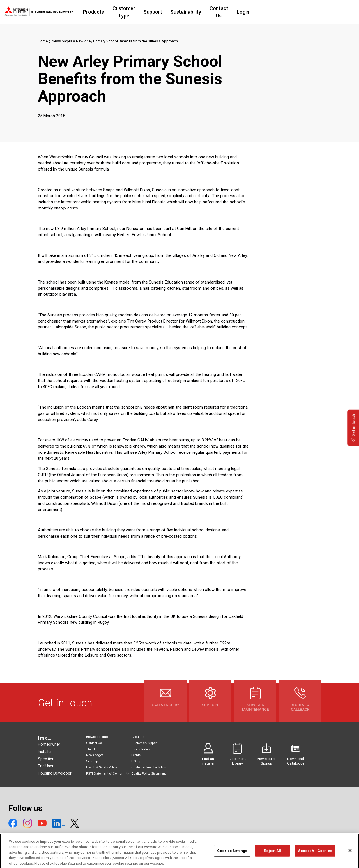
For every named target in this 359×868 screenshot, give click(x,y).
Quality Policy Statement (149, 774)
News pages (95, 755)
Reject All (272, 856)
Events (136, 755)
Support (186, 12)
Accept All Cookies (315, 856)
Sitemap (92, 761)
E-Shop (136, 761)
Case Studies (141, 749)
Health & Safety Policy (102, 767)
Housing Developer (55, 773)
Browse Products (98, 737)
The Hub (92, 749)
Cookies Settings (232, 856)
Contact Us (256, 12)
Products (115, 12)
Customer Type (151, 12)
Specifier (46, 759)
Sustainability (219, 12)
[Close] (350, 855)
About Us (138, 737)
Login (283, 12)
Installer (45, 752)
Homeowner (49, 744)
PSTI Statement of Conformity (107, 774)
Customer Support (144, 743)
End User (46, 766)
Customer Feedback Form (150, 767)
